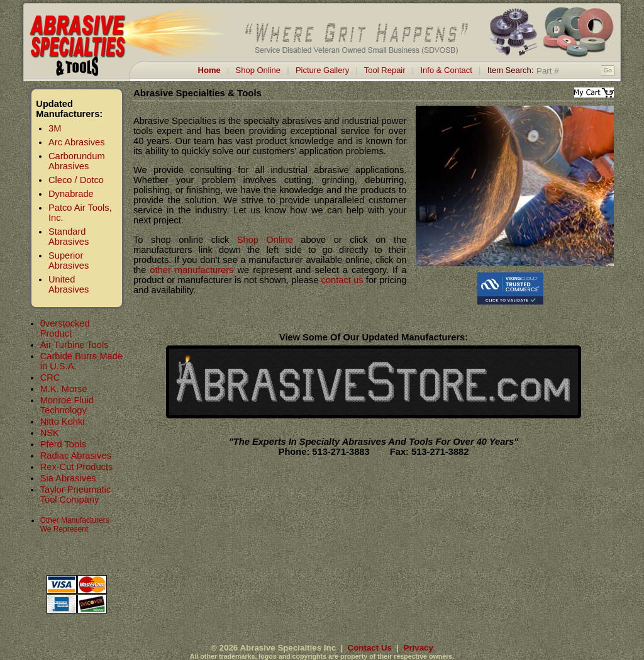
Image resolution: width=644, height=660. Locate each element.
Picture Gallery (322, 70)
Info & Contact (446, 70)
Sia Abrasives (68, 478)
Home (209, 70)
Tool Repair (385, 70)
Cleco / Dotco (76, 180)
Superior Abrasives (69, 260)
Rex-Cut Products (77, 467)
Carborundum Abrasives (77, 161)
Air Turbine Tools (75, 345)
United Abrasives (69, 284)
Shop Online (258, 70)
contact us (342, 280)
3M (55, 128)
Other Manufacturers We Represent (75, 525)
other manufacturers (192, 270)
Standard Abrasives (69, 237)
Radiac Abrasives (76, 456)
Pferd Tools (63, 444)
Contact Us (370, 648)
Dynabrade (71, 194)
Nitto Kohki (63, 422)
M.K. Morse (64, 389)
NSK (50, 433)
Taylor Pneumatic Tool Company (75, 495)
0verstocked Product (65, 328)
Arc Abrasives (77, 142)
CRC (50, 378)
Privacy (419, 648)
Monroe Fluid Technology (67, 405)
